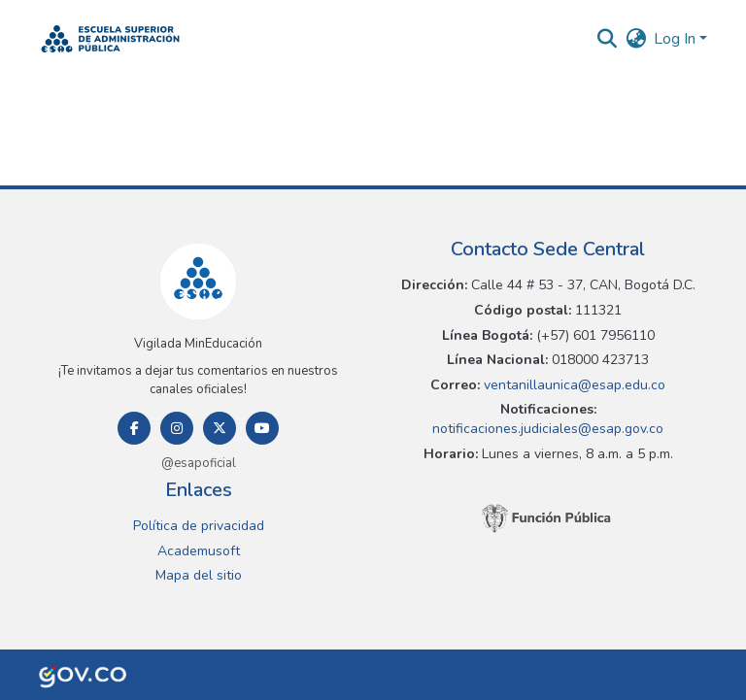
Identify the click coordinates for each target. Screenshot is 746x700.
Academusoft (199, 551)
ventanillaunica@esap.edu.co (573, 385)
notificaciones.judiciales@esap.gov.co (548, 429)
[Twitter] (220, 428)
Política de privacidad (199, 526)
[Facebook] (134, 428)
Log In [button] (677, 39)
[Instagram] (177, 428)
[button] (110, 39)
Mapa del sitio (199, 575)
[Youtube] (262, 428)
